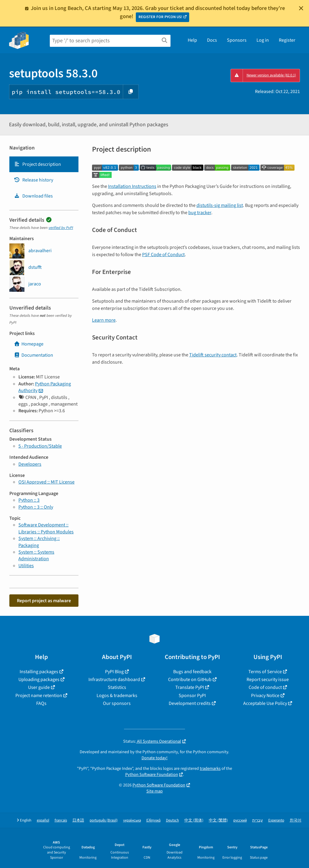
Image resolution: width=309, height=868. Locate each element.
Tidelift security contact (213, 355)
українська (132, 820)
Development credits (190, 703)
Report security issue (268, 680)
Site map (154, 791)
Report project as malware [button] (44, 601)
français (61, 820)
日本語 (78, 820)
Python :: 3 (29, 500)
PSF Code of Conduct (163, 255)
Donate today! (154, 758)
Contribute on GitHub (190, 680)
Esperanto (276, 820)
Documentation (33, 355)
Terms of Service (265, 672)
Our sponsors (117, 703)
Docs (212, 40)
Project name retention (39, 696)
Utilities (26, 566)
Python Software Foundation (152, 775)
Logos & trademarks (117, 696)
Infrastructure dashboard (114, 680)
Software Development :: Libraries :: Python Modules (46, 528)
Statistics (117, 687)
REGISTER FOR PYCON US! (160, 17)
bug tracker (200, 213)
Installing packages (39, 672)
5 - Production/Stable (40, 446)
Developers (30, 464)
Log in (263, 40)
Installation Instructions (132, 186)
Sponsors (237, 40)
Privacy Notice (265, 696)
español (43, 820)
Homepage (29, 344)
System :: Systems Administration (36, 555)
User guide (39, 687)
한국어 (296, 820)
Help (192, 40)
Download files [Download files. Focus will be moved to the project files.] (33, 196)
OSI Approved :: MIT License (46, 482)
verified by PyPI (61, 228)
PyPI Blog (114, 672)
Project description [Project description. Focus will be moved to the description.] (37, 164)
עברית (258, 820)
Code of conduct (265, 687)
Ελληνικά (153, 820)
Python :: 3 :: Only (36, 507)
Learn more (104, 320)
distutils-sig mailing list (220, 205)
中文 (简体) (194, 820)
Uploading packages (39, 680)
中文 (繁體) (218, 820)
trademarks (210, 768)
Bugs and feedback (192, 672)
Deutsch (172, 820)
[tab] (44, 164)
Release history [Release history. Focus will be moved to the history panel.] (33, 180)
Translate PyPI (190, 687)
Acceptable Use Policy (265, 703)
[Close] (301, 8)
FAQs (41, 703)
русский (240, 820)
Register (287, 40)
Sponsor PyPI (192, 696)
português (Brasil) (104, 820)
